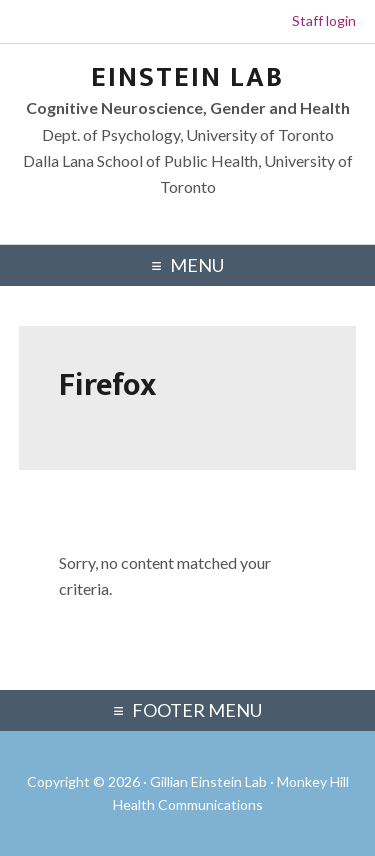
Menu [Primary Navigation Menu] (197, 265)
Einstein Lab (187, 77)
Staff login (324, 20)
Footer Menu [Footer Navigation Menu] (197, 710)
